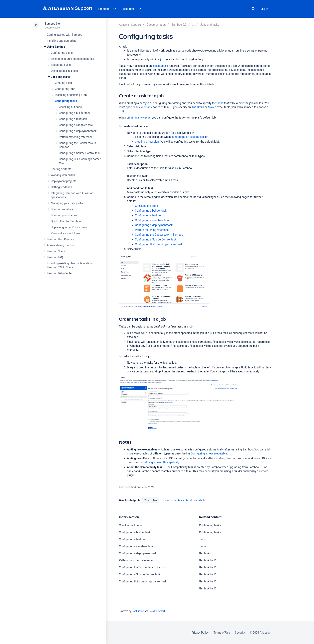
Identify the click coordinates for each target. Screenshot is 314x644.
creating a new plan (139, 118)
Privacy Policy (200, 633)
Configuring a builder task (75, 113)
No (155, 500)
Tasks (203, 546)
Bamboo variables (62, 209)
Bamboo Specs (56, 251)
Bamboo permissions (64, 215)
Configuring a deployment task (78, 131)
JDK (122, 111)
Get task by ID (208, 560)
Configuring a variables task (76, 125)
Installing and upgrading (62, 41)
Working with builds (63, 175)
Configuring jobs (65, 89)
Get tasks (205, 553)
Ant (194, 107)
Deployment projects (64, 181)
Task (202, 539)
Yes (146, 500)
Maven (212, 107)
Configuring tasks (66, 101)
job (162, 59)
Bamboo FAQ (55, 257)
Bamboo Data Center (60, 273)
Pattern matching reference (76, 137)
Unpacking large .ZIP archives (69, 227)
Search (253, 9)
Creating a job (63, 83)
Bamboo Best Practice (61, 239)
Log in (264, 9)
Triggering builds (61, 65)
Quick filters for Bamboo (66, 221)
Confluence (138, 611)
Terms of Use (222, 633)
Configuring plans (62, 53)
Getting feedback (61, 187)
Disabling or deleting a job (71, 95)
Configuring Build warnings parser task (159, 244)
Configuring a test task (73, 119)
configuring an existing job (188, 137)
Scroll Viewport (157, 611)
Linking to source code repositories (72, 59)
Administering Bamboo (61, 245)
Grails (201, 107)
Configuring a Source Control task (80, 153)
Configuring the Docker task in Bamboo (159, 235)
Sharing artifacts (61, 169)
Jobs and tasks (60, 77)
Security (240, 633)
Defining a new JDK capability (161, 462)
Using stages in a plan (64, 71)
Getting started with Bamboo (65, 35)
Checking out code (70, 107)
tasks (220, 103)
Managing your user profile (67, 203)
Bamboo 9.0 (52, 24)
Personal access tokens (65, 233)
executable (159, 66)
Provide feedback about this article (184, 500)
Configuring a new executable (209, 453)
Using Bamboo (56, 47)
